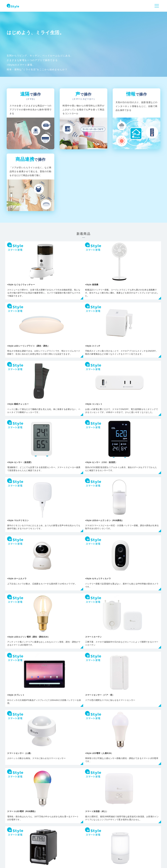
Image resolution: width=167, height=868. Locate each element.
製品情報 (53, 837)
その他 (114, 751)
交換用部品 (145, 751)
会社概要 (36, 852)
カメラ (53, 755)
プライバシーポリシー (16, 852)
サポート (71, 837)
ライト (22, 755)
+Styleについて (92, 837)
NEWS (36, 837)
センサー (84, 755)
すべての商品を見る (84, 716)
